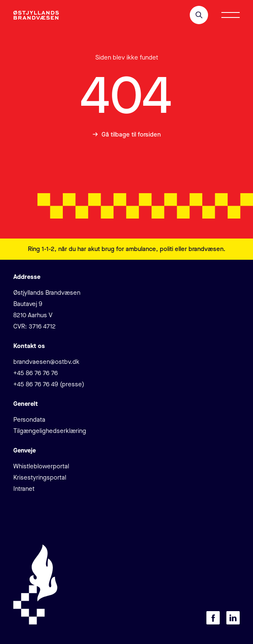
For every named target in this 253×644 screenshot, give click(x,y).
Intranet (24, 489)
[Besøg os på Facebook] (213, 618)
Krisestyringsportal (40, 477)
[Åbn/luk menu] (231, 15)
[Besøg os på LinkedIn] (233, 618)
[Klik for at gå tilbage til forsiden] (36, 15)
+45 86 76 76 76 (36, 373)
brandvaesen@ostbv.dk (46, 362)
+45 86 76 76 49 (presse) (49, 384)
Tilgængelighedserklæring (50, 431)
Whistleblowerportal (41, 466)
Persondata (29, 420)
